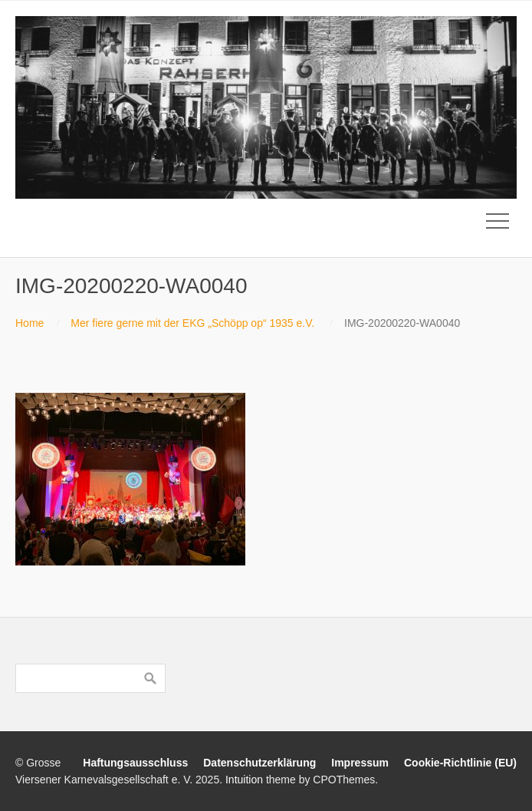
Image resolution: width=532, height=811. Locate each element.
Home (30, 323)
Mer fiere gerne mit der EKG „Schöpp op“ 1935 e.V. (192, 323)
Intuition (244, 780)
